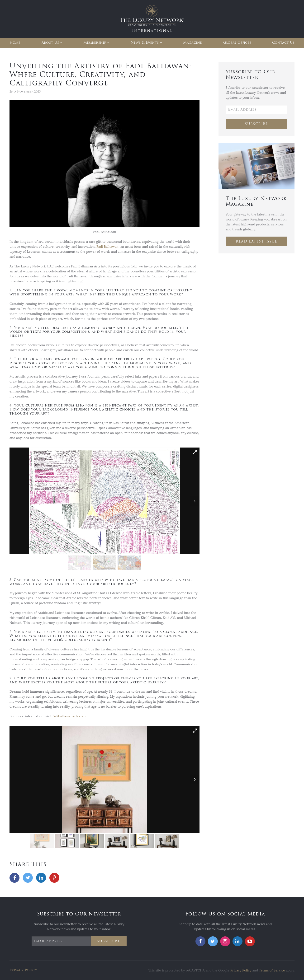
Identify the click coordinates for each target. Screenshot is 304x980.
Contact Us (283, 43)
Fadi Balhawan (107, 247)
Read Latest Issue (257, 241)
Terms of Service (272, 970)
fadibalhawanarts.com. (69, 716)
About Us (50, 43)
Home (15, 43)
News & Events (145, 43)
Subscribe (256, 124)
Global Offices (237, 43)
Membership (95, 43)
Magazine (192, 43)
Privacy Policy (23, 970)
